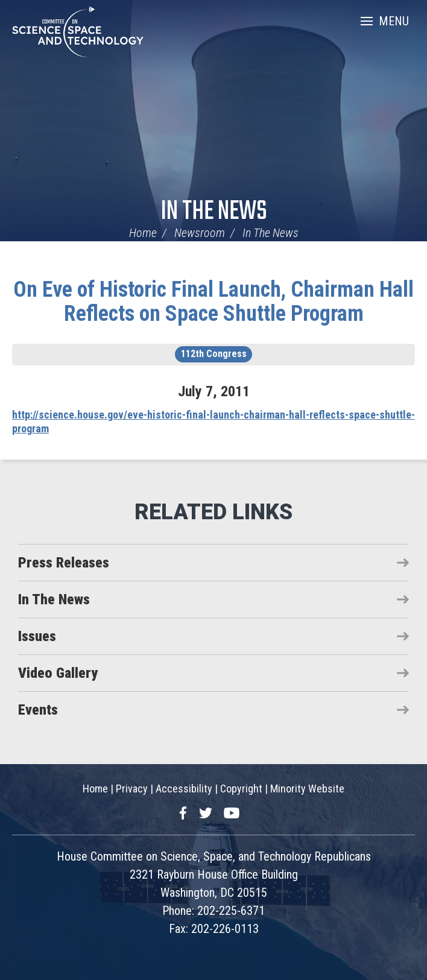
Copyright (241, 789)
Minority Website (307, 789)
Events (38, 710)
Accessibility (184, 789)
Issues (37, 636)
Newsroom (200, 233)
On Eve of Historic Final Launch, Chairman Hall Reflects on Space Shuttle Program (213, 302)
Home (143, 233)
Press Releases (64, 563)
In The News (214, 212)
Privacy (132, 789)
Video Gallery (58, 673)
